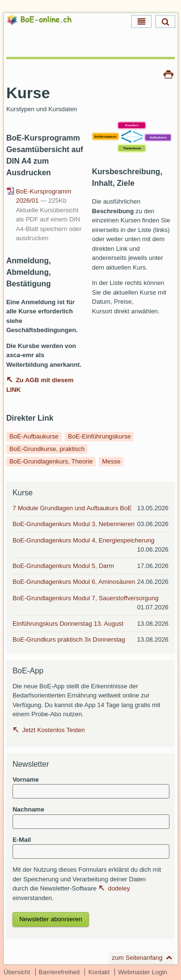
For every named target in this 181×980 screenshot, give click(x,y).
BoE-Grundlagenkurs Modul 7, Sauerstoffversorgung (86, 598)
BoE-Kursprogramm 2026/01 (44, 196)
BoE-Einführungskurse (99, 436)
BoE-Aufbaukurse (34, 436)
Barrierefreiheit (59, 972)
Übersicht (17, 972)
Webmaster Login (143, 972)
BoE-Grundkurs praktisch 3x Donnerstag (69, 639)
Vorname (26, 780)
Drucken (168, 74)
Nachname (28, 809)
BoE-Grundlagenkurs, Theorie (51, 461)
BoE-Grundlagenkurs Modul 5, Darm (63, 566)
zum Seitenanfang (137, 958)
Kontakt (99, 972)
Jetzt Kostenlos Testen (54, 730)
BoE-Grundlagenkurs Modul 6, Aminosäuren (74, 582)
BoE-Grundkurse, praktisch (47, 449)
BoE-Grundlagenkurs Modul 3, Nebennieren (74, 524)
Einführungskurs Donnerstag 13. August (68, 624)
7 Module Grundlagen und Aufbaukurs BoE (72, 508)
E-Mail (22, 840)
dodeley (119, 888)
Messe (111, 461)
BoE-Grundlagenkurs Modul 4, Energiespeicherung (84, 540)
